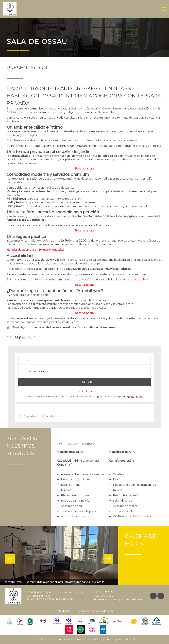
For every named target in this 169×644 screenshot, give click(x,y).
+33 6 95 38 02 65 (102, 596)
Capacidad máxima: (70, 461)
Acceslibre (141, 280)
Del (26, 360)
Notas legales (63, 611)
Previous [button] (10, 559)
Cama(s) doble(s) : (121, 461)
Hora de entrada (68, 452)
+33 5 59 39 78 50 (102, 592)
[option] (59, 555)
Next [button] (108, 559)
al (87, 360)
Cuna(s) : (63, 465)
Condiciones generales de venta (95, 611)
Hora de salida (118, 452)
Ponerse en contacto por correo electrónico (117, 599)
